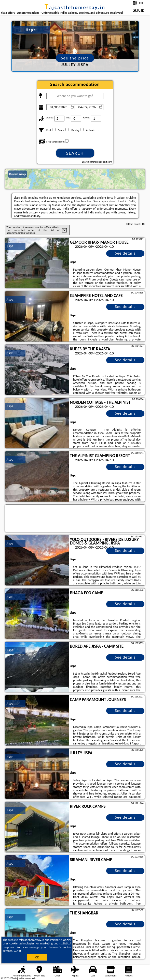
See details (125, 253)
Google (66, 940)
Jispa (10, 246)
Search (75, 153)
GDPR (17, 951)
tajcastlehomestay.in (75, 7)
